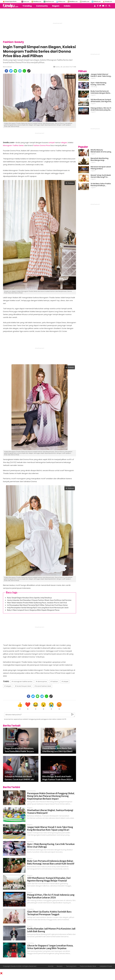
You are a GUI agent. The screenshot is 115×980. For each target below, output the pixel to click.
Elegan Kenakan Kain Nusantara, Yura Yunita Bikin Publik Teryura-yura (19, 750)
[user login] (95, 6)
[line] (15, 71)
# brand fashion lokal (43, 686)
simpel (52, 142)
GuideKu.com (86, 2)
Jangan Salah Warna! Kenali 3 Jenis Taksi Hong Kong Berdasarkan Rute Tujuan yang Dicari (50, 828)
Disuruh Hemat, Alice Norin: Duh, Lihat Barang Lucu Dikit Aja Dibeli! (57, 750)
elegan (64, 142)
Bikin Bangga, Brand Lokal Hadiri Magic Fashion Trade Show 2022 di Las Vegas (58, 778)
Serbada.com (108, 2)
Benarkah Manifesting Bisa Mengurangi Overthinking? (100, 159)
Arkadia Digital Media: (11, 2)
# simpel (65, 681)
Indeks (67, 6)
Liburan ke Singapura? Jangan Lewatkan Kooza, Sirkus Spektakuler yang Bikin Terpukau (50, 947)
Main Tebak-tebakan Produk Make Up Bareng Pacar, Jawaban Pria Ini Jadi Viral (37, 603)
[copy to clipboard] (29, 71)
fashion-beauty (12, 744)
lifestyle (9, 772)
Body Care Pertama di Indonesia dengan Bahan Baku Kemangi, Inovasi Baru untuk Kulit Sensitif (51, 862)
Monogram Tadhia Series (13, 145)
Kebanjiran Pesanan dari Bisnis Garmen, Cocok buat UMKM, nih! (19, 778)
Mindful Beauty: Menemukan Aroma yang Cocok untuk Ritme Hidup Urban (101, 151)
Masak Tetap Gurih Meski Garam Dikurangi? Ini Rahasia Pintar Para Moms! (101, 176)
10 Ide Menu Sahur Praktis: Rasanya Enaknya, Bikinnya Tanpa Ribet (101, 185)
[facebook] (6, 71)
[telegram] (20, 71)
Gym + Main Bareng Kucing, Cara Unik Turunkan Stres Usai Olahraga (99, 84)
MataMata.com (37, 2)
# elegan (8, 686)
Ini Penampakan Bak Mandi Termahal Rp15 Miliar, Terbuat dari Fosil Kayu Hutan (37, 605)
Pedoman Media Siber (88, 966)
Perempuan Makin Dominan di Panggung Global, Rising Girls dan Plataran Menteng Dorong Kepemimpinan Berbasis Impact (51, 796)
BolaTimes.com (50, 2)
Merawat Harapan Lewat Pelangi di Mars (101, 168)
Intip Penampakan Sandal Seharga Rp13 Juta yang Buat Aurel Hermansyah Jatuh (38, 608)
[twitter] (11, 71)
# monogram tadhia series (22, 681)
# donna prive (41, 681)
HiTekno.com (62, 2)
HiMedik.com (97, 2)
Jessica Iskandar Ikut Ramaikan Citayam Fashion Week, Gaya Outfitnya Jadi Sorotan (39, 600)
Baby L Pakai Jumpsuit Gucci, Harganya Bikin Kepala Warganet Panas (33, 610)
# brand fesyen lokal (23, 686)
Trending (27, 6)
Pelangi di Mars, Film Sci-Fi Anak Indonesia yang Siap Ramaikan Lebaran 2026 (51, 896)
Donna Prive (45, 145)
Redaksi (60, 966)
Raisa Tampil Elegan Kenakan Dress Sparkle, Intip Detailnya (29, 598)
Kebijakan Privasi (106, 966)
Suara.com (26, 2)
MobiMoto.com (74, 2)
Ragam (56, 6)
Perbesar (70, 77)
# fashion (54, 681)
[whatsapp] (24, 71)
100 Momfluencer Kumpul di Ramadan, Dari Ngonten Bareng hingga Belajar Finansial (49, 879)
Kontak (51, 966)
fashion (36, 145)
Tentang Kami (71, 966)
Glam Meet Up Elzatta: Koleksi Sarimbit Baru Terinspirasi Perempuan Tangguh (49, 913)
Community (42, 6)
